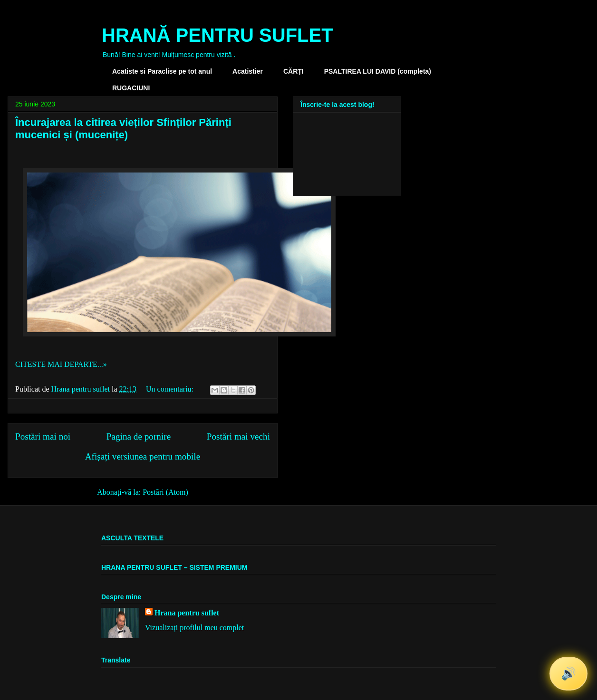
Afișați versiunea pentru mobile (143, 456)
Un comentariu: (171, 389)
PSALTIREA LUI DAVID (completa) (378, 71)
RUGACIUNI (131, 88)
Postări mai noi (43, 436)
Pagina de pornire (139, 436)
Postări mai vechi (238, 436)
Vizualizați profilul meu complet (194, 628)
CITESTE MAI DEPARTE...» (61, 364)
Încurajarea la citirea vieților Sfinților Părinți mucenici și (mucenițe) (123, 129)
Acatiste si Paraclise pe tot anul (162, 71)
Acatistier (248, 71)
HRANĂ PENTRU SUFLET (217, 35)
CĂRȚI (294, 71)
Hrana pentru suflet (187, 613)
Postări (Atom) (165, 492)
